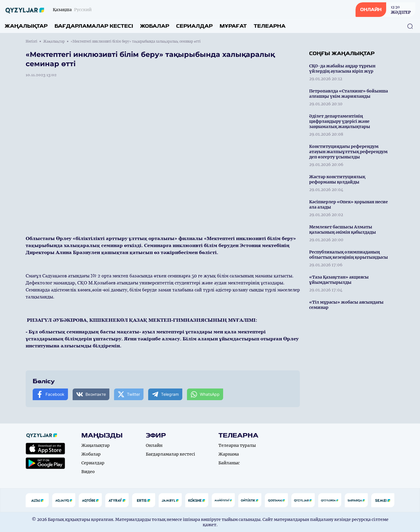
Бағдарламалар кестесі (94, 26)
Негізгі (32, 41)
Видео (88, 472)
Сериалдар (194, 26)
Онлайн (154, 445)
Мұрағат (233, 26)
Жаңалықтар (26, 26)
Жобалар (155, 26)
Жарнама (229, 454)
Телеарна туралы (237, 445)
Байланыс (229, 463)
